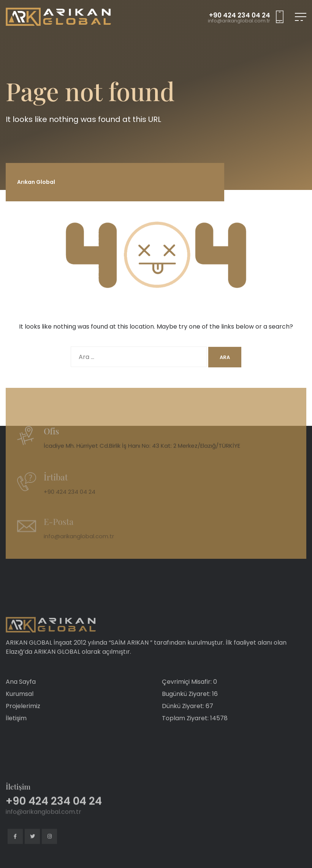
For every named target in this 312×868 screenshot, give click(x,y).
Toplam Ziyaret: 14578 (195, 733)
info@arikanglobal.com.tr (239, 21)
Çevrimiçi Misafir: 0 (189, 696)
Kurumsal (20, 709)
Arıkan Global (36, 182)
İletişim (16, 733)
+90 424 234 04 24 (240, 15)
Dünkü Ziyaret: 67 (188, 721)
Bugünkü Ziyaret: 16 (190, 709)
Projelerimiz (23, 721)
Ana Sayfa (21, 696)
